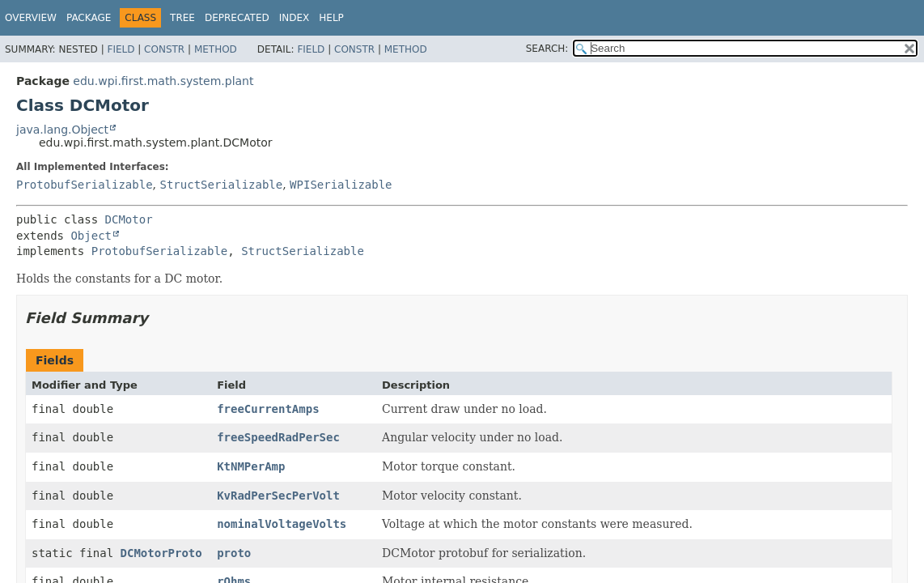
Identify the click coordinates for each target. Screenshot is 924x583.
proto (234, 553)
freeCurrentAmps (268, 409)
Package (89, 18)
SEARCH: (547, 49)
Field (121, 49)
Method (216, 49)
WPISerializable (341, 185)
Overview (31, 18)
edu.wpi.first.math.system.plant (163, 81)
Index (295, 18)
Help (331, 18)
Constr (164, 49)
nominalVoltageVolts (282, 524)
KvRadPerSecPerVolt (278, 496)
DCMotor (129, 219)
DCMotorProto (161, 553)
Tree (182, 18)
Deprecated (237, 18)
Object (91, 236)
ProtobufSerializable (85, 185)
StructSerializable (221, 185)
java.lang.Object (62, 130)
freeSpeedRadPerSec (278, 437)
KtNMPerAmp (251, 466)
